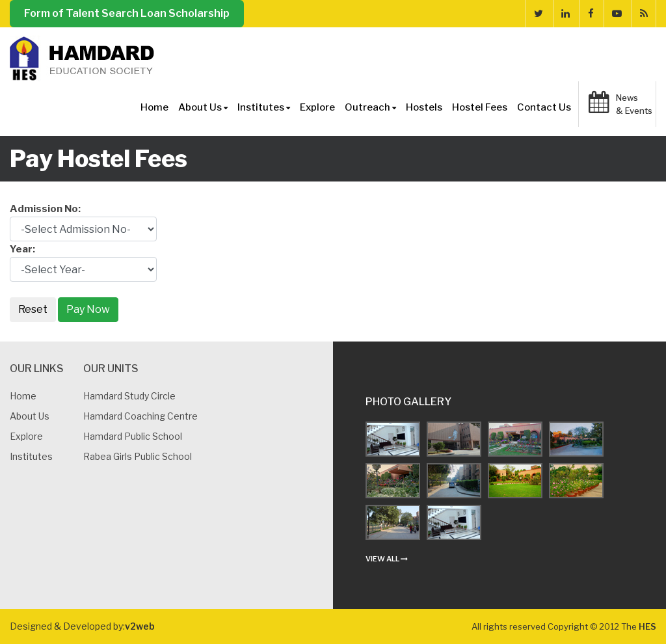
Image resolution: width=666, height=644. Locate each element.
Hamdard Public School (133, 436)
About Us (203, 107)
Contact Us (544, 107)
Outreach (370, 107)
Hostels (424, 107)
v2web (140, 626)
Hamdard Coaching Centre (140, 416)
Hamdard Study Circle (129, 396)
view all (387, 559)
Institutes (264, 107)
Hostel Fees (480, 107)
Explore (317, 107)
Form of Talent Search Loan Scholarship (127, 13)
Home (154, 107)
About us (30, 416)
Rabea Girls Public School (138, 456)
